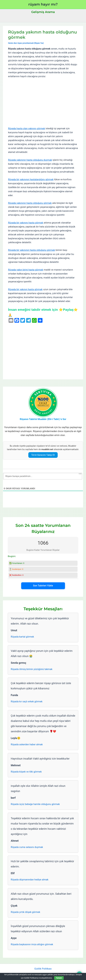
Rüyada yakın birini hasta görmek (26, 270)
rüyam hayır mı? (43, 4)
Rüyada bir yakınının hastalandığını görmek (31, 179)
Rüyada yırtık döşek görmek (25, 912)
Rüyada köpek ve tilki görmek (26, 772)
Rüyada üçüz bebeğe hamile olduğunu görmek (35, 804)
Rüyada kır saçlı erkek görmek (27, 702)
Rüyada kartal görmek (22, 637)
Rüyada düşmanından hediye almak (30, 880)
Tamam (59, 978)
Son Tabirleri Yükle (43, 586)
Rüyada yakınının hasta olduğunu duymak (30, 160)
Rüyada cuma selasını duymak (27, 847)
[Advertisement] (43, 103)
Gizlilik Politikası (43, 969)
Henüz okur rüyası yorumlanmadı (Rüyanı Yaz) (26, 43)
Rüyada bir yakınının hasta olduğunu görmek (32, 250)
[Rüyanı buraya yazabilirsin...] (43, 476)
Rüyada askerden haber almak (27, 744)
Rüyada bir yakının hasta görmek (25, 289)
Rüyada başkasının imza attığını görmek (32, 944)
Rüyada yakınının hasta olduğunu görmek (30, 203)
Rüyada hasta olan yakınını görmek (27, 129)
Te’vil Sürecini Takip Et (43, 455)
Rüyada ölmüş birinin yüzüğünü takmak (32, 669)
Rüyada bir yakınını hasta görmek (26, 223)
